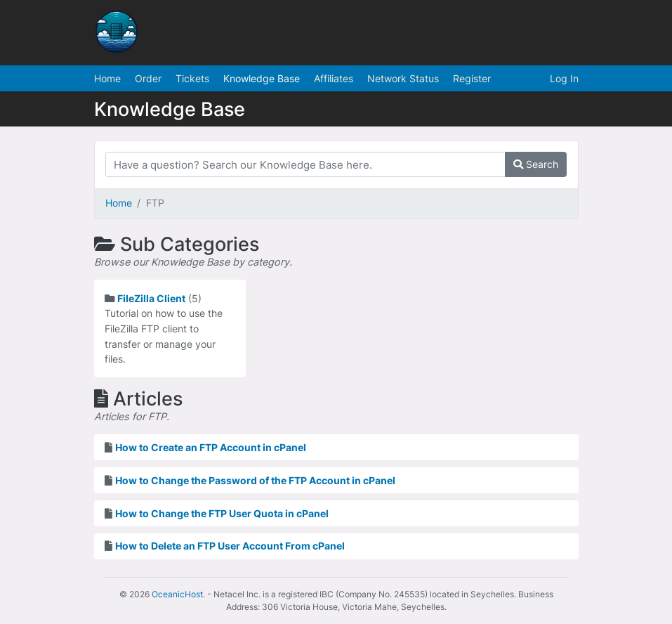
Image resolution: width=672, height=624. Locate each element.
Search (536, 164)
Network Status (403, 78)
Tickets (192, 78)
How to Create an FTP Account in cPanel (211, 447)
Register (472, 78)
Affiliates (334, 78)
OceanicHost (177, 594)
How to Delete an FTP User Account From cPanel (230, 546)
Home (107, 78)
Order (148, 78)
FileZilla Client (151, 298)
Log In (564, 78)
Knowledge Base (262, 78)
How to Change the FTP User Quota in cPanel (222, 513)
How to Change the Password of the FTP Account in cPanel (255, 480)
